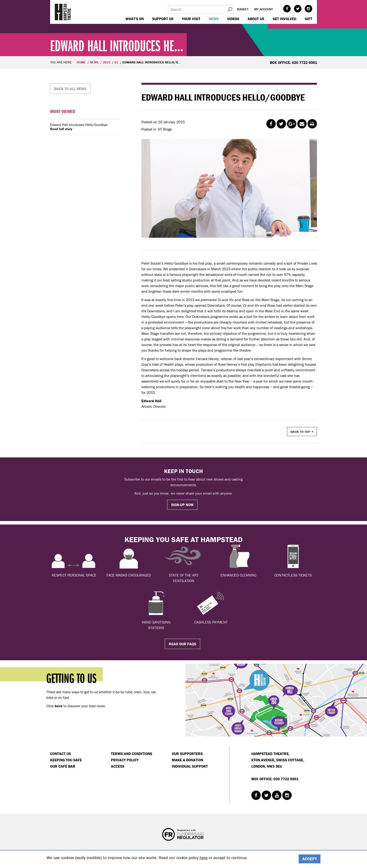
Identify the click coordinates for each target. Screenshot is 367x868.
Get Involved (284, 19)
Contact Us (61, 754)
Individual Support (190, 766)
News (214, 19)
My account (264, 9)
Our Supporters (187, 754)
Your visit (191, 19)
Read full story (61, 129)
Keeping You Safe (66, 760)
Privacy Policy (125, 760)
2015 (106, 62)
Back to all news (70, 89)
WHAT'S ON (135, 19)
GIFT (308, 19)
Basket (243, 9)
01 (116, 62)
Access (118, 766)
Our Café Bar (63, 766)
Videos (233, 19)
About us (256, 19)
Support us (163, 19)
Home (81, 62)
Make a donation (187, 760)
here (204, 858)
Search (230, 9)
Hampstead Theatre (63, 12)
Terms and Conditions (132, 754)
